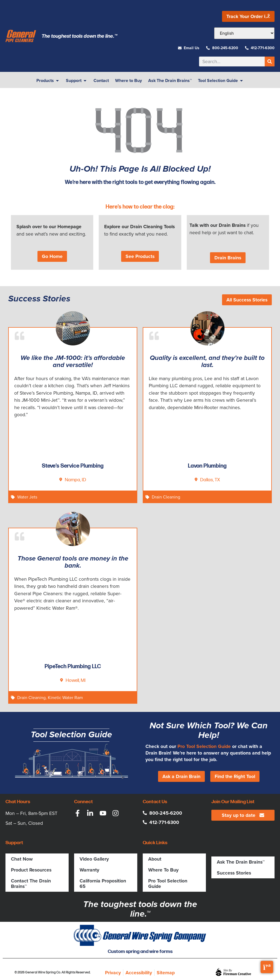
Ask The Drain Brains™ (241, 862)
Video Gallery (94, 859)
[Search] (270, 61)
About (155, 859)
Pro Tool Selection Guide (204, 746)
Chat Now (22, 859)
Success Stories (234, 873)
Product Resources (31, 870)
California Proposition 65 (103, 883)
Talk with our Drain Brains (218, 225)
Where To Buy (163, 870)
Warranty (89, 870)
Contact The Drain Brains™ (31, 883)
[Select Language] (244, 33)
